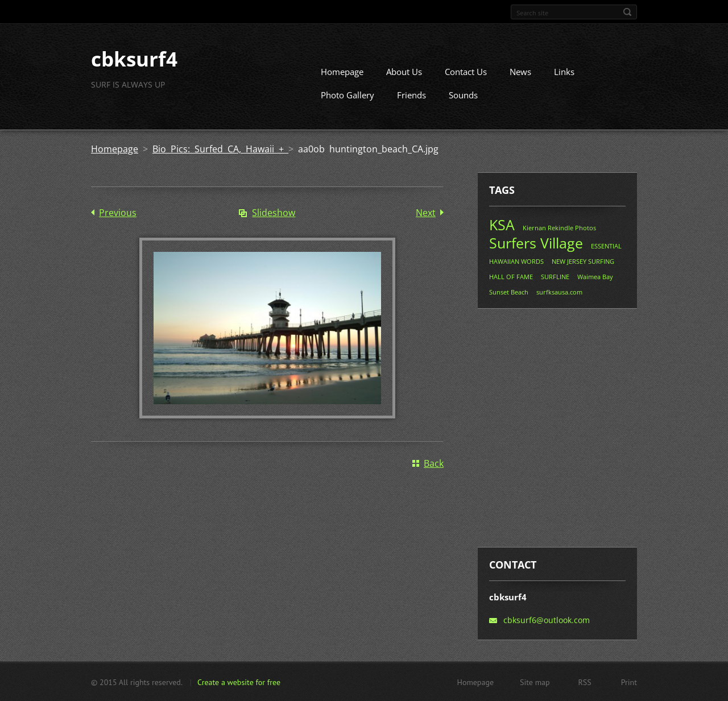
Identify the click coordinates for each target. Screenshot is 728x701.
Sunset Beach (509, 292)
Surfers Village (536, 243)
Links (564, 72)
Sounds (463, 95)
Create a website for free (239, 682)
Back (434, 463)
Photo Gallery (348, 95)
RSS (585, 682)
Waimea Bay (595, 277)
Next (426, 213)
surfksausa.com (559, 292)
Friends (411, 95)
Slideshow (274, 213)
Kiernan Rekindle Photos (559, 228)
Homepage (342, 72)
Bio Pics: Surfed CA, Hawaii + (220, 149)
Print (629, 682)
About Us (404, 72)
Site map (535, 682)
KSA (502, 225)
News (520, 72)
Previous (118, 213)
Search (627, 12)
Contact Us (466, 72)
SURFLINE (555, 277)
